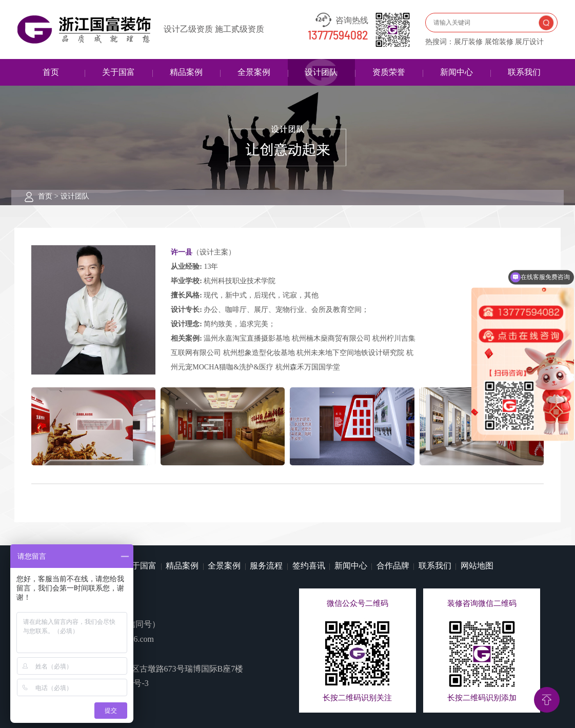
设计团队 (321, 72)
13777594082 (338, 36)
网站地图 (477, 566)
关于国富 (118, 72)
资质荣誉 (389, 72)
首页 (51, 72)
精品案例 (186, 72)
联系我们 (524, 72)
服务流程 (266, 566)
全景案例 (254, 72)
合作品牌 (393, 566)
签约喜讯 (309, 566)
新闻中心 (457, 72)
